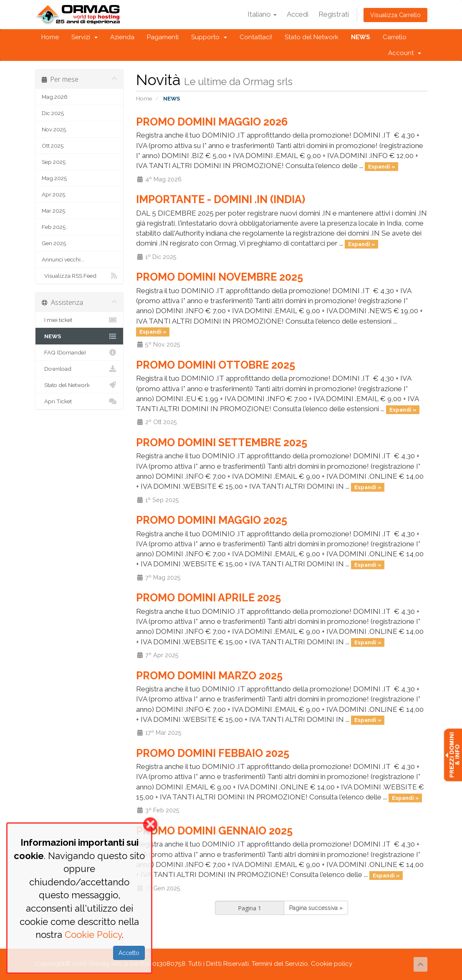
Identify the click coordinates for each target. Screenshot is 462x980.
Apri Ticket (80, 401)
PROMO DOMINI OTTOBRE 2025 (216, 365)
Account (405, 53)
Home (50, 37)
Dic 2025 (53, 113)
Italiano (262, 14)
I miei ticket (80, 320)
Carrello (395, 37)
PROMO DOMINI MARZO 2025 (209, 676)
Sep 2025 (54, 162)
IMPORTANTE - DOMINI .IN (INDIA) (221, 199)
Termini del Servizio (280, 964)
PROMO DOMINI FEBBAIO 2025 (213, 753)
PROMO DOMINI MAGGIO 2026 (212, 122)
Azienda (122, 37)
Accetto (129, 953)
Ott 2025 (53, 146)
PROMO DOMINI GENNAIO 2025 (214, 831)
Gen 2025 (54, 243)
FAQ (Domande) (80, 352)
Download (80, 369)
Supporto (209, 37)
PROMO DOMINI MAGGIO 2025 (212, 520)
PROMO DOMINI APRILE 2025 (208, 598)
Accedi (298, 14)
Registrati (334, 14)
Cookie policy (332, 964)
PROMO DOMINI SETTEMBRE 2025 (222, 442)
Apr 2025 (53, 194)
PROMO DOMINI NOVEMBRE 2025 (220, 277)
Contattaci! (256, 37)
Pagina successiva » (316, 908)
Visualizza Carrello (395, 15)
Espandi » (382, 166)
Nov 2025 (54, 129)
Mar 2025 (53, 211)
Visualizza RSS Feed (80, 276)
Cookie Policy (93, 935)
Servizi (85, 37)
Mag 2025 (54, 178)
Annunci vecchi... (63, 259)
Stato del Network (312, 37)
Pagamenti (163, 37)
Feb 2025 (54, 227)
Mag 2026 (55, 97)
